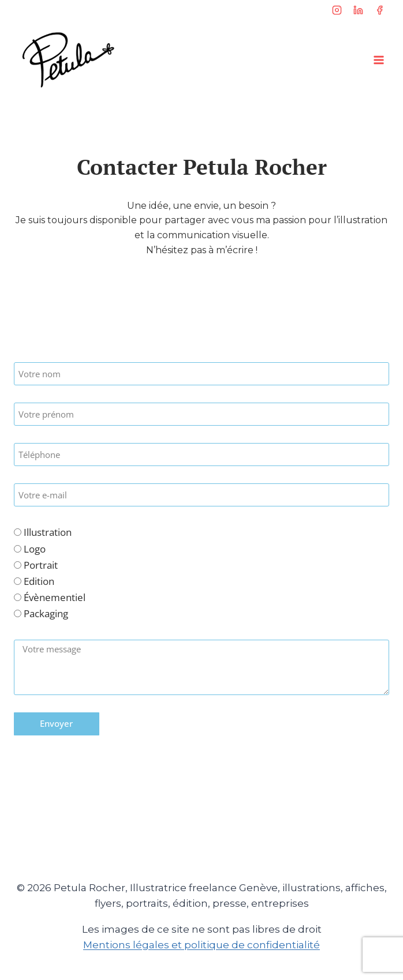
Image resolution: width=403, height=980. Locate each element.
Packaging (46, 613)
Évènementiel (55, 597)
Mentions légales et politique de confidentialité (201, 945)
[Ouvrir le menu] (378, 60)
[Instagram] (337, 10)
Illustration (48, 532)
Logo (35, 549)
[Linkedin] (358, 10)
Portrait (41, 565)
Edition (39, 581)
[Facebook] (379, 10)
